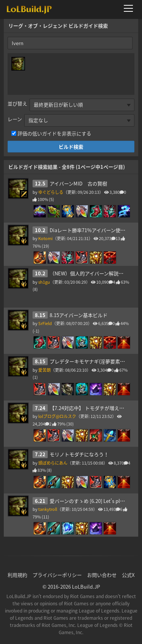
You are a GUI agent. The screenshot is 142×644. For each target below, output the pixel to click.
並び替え (17, 103)
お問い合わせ (102, 575)
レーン (15, 119)
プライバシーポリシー (57, 575)
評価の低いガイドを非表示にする (54, 133)
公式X (128, 575)
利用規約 (17, 575)
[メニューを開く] (131, 8)
